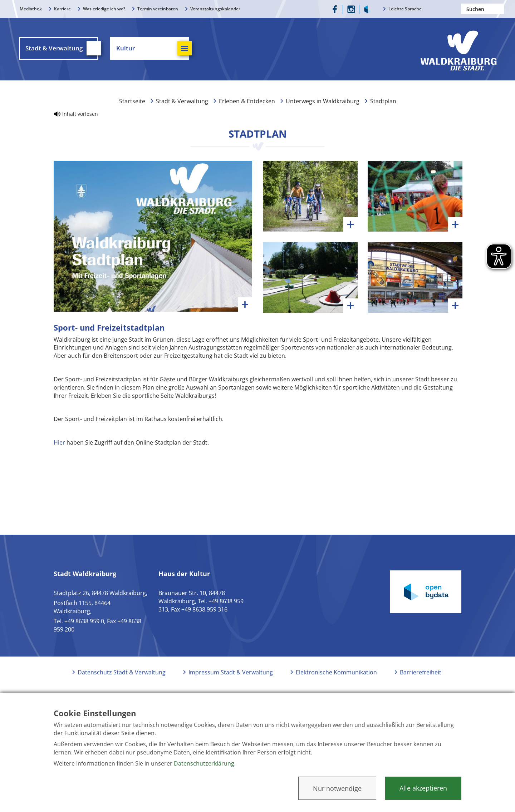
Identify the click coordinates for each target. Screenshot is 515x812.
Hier (59, 446)
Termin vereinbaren (158, 9)
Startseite (132, 103)
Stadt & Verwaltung (182, 103)
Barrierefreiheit (421, 676)
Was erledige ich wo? (104, 9)
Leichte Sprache (405, 9)
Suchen (499, 9)
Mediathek (31, 9)
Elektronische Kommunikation (336, 676)
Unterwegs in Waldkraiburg (323, 103)
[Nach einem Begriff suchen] (482, 9)
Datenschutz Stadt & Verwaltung (122, 676)
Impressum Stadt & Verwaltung (231, 676)
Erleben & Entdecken (247, 103)
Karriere (62, 9)
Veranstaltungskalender (215, 9)
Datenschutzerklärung (204, 763)
